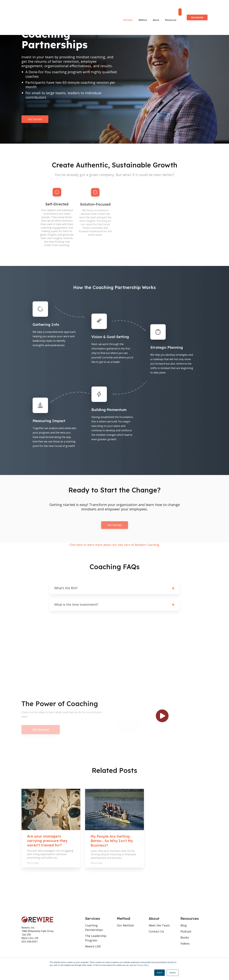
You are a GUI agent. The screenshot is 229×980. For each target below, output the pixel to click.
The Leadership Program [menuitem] (96, 938)
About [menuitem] (156, 7)
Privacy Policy (142, 965)
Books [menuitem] (185, 937)
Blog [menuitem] (184, 925)
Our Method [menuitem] (125, 925)
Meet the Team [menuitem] (159, 925)
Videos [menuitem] (185, 943)
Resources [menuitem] (171, 7)
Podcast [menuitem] (186, 931)
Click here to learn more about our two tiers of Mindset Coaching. (115, 545)
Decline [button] (173, 973)
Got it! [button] (160, 973)
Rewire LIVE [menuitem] (93, 946)
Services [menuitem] (128, 7)
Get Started (197, 7)
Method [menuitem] (143, 7)
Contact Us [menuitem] (156, 931)
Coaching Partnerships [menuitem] (94, 928)
